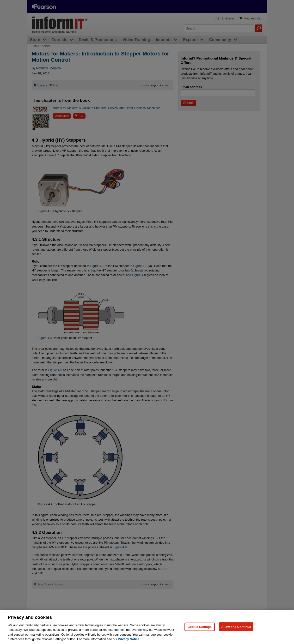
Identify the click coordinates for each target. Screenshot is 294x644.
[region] (147, 627)
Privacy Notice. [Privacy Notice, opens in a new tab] (129, 639)
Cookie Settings (200, 627)
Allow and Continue (236, 627)
